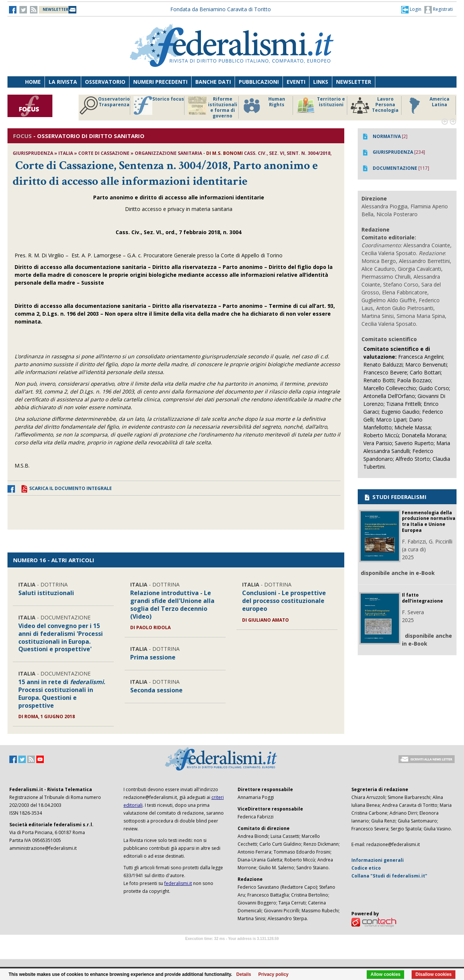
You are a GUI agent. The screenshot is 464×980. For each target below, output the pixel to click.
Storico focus (159, 105)
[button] (411, 9)
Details (244, 974)
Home (33, 82)
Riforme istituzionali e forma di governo (213, 107)
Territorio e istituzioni (321, 105)
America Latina (427, 105)
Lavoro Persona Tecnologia (375, 105)
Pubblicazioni (259, 82)
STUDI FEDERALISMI (395, 497)
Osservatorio (105, 82)
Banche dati (213, 82)
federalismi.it (178, 883)
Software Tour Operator (232, 947)
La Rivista (63, 82)
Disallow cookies (434, 974)
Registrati (439, 10)
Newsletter (354, 82)
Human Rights (264, 105)
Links (321, 82)
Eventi (296, 82)
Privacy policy (273, 974)
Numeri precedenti (160, 82)
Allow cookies (385, 974)
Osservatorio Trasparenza (105, 105)
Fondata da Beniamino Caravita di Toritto (221, 9)
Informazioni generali (378, 860)
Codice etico (366, 868)
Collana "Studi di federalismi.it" (389, 876)
